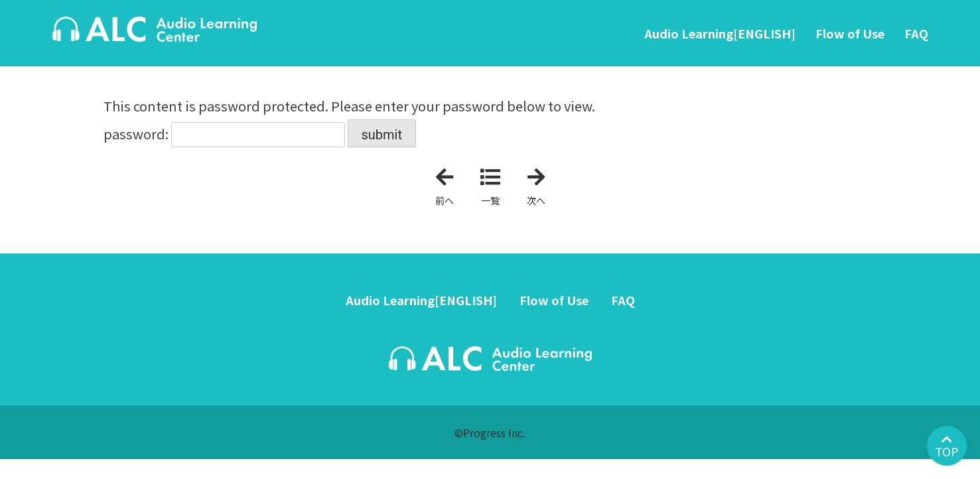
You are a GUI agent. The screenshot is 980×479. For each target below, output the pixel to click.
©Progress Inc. (490, 433)
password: (224, 134)
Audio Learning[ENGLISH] (720, 33)
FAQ (916, 33)
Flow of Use (850, 33)
